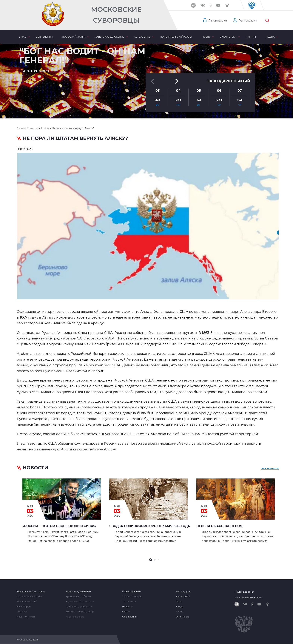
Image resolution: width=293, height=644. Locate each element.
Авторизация (218, 21)
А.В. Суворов (142, 37)
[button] (146, 109)
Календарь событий (229, 77)
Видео (180, 607)
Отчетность (183, 617)
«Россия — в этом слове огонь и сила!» (59, 526)
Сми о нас (22, 612)
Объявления (44, 37)
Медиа (270, 37)
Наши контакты (26, 617)
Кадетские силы (75, 617)
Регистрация (248, 21)
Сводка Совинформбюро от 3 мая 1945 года (150, 526)
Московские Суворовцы (116, 15)
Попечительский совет (176, 37)
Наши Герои (24, 607)
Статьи (126, 612)
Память (251, 37)
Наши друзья (183, 592)
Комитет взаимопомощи (80, 612)
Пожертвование (132, 592)
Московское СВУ (27, 602)
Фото (179, 602)
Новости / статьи (74, 37)
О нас (22, 37)
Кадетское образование (80, 602)
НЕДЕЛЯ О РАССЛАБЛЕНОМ (219, 526)
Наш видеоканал (244, 592)
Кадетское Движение (78, 592)
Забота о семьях (132, 597)
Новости (127, 607)
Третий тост (129, 602)
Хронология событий (78, 597)
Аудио (180, 612)
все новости (270, 468)
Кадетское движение (110, 37)
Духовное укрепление (79, 607)
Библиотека (228, 37)
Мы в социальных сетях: (248, 597)
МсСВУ (206, 37)
